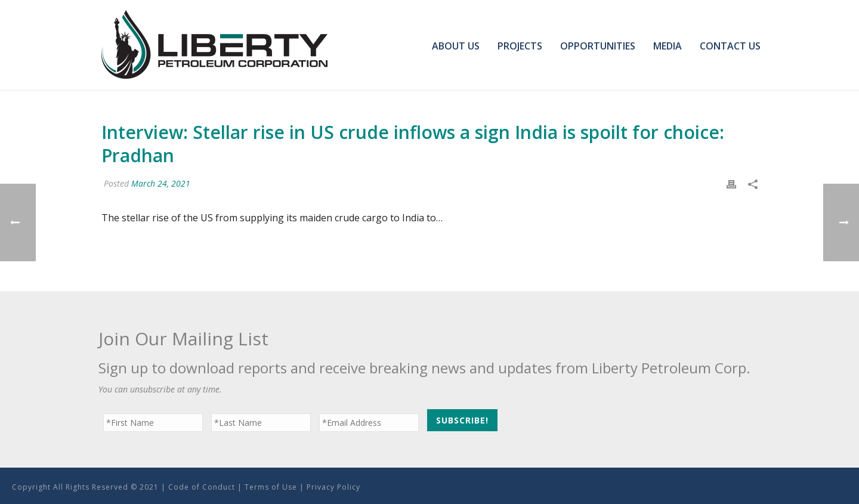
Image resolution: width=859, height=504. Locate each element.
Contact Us (730, 46)
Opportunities (598, 46)
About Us (456, 46)
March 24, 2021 (161, 183)
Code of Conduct (202, 487)
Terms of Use (271, 487)
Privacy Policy (333, 487)
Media (668, 46)
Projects (520, 46)
